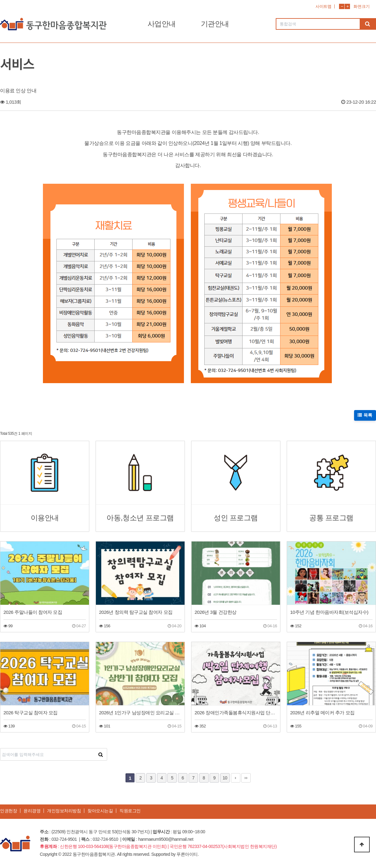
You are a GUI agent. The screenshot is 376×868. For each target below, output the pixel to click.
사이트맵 (323, 6)
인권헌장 (8, 811)
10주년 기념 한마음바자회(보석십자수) (329, 612)
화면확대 (347, 6)
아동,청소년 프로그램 (140, 518)
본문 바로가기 (0, 0)
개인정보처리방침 (64, 811)
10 (225, 778)
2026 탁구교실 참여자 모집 (31, 713)
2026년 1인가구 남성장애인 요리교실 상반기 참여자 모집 (140, 713)
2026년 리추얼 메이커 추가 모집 (322, 713)
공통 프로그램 (331, 518)
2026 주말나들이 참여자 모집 (33, 612)
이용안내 (45, 518)
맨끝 (246, 778)
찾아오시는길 (100, 811)
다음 (236, 778)
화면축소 (342, 6)
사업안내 (162, 24)
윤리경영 (32, 811)
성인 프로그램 (236, 518)
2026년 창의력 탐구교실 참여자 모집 (136, 612)
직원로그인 (130, 811)
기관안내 (215, 24)
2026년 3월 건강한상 (216, 612)
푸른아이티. (188, 854)
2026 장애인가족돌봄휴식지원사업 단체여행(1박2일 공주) (236, 713)
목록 (365, 415)
